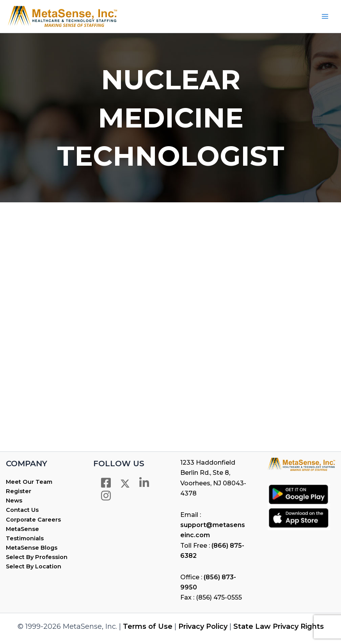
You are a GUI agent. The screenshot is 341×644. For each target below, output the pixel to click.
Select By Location (34, 566)
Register (19, 491)
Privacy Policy (203, 626)
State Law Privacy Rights (279, 626)
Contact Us (22, 510)
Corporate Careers (33, 520)
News (14, 501)
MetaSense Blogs (32, 548)
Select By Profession (37, 557)
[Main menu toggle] (325, 16)
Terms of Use (148, 626)
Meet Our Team (29, 482)
